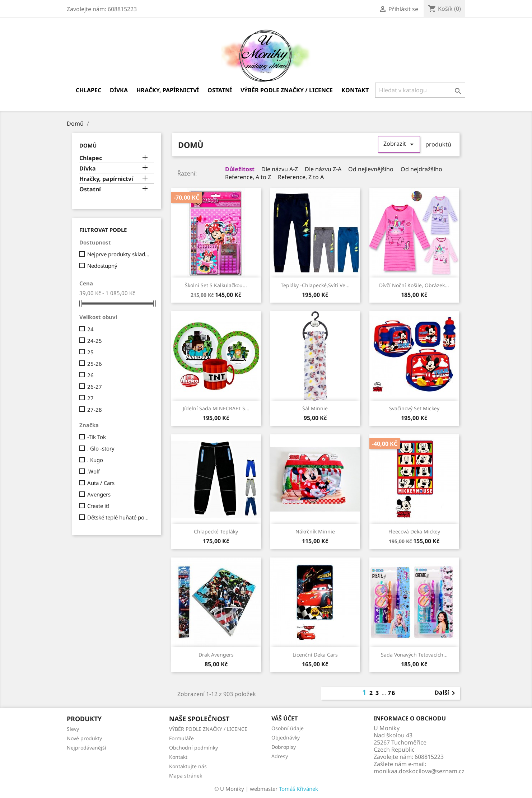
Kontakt (355, 90)
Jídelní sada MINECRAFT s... (216, 408)
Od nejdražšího (421, 169)
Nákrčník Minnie (315, 531)
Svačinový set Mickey (414, 408)
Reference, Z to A (300, 177)
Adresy (280, 756)
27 (90, 398)
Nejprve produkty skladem (119, 254)
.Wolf (94, 471)
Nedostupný (102, 266)
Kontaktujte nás (188, 766)
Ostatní (220, 90)
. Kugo (95, 460)
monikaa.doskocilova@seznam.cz (419, 771)
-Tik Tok (97, 437)
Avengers (99, 494)
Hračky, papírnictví (168, 90)
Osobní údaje (288, 728)
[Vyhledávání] (420, 90)
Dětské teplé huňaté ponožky (119, 517)
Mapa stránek (186, 776)
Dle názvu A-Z (279, 169)
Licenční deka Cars (315, 655)
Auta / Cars (101, 483)
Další (446, 693)
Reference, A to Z (247, 177)
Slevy (73, 729)
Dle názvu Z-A (322, 169)
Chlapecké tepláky (216, 531)
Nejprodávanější (87, 748)
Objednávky (286, 738)
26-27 (95, 387)
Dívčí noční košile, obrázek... (414, 285)
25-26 (95, 364)
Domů (88, 145)
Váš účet (284, 718)
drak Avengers (216, 655)
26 (90, 375)
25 (90, 352)
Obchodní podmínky (193, 748)
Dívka (119, 90)
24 (90, 329)
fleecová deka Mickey (414, 531)
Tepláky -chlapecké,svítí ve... (315, 285)
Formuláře (181, 738)
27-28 (95, 410)
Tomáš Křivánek (298, 789)
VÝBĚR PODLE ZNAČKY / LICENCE (287, 90)
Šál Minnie (315, 408)
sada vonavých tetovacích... (414, 655)
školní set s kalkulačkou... (216, 285)
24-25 (95, 341)
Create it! (98, 506)
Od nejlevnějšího (370, 169)
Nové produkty (84, 738)
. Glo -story (101, 448)
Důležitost (239, 169)
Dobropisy (284, 747)
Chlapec (88, 90)
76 (392, 693)
